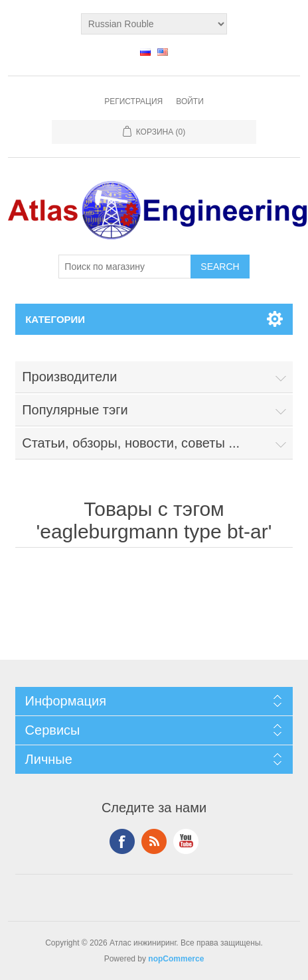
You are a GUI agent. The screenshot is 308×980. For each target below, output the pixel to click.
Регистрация (133, 101)
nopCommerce (176, 959)
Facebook (122, 841)
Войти (190, 101)
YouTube (186, 841)
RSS (154, 841)
